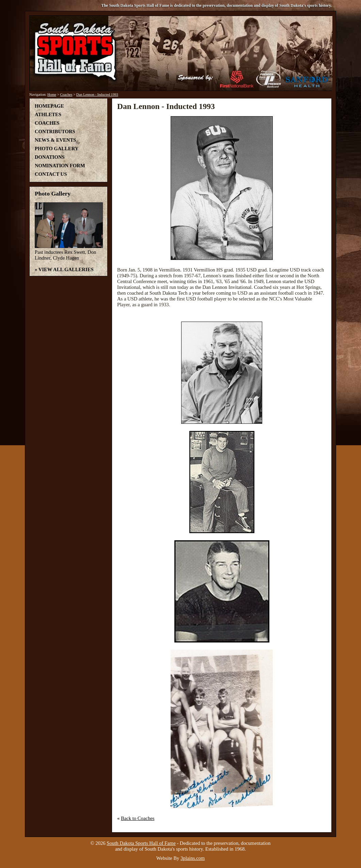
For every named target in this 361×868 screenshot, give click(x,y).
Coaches (66, 95)
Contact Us (51, 174)
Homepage (49, 106)
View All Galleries (66, 269)
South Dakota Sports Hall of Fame (141, 843)
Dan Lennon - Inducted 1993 (97, 95)
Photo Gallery (57, 149)
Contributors (55, 131)
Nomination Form (60, 166)
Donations (50, 157)
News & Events (55, 140)
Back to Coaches (138, 818)
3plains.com (193, 858)
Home (52, 95)
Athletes (48, 114)
